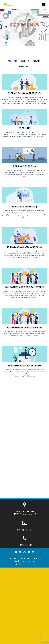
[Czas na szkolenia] (24, 177)
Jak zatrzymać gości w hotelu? (25, 374)
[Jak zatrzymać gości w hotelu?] (24, 362)
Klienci (25, 61)
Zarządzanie (24, 66)
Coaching (25, 128)
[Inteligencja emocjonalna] (24, 300)
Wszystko (12, 61)
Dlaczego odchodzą (25, 250)
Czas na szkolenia (25, 188)
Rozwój (37, 61)
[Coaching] (24, 117)
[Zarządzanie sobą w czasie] (24, 484)
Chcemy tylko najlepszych (25, 93)
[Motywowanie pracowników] (24, 424)
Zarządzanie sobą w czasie (25, 495)
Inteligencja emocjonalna (25, 312)
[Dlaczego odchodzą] (24, 238)
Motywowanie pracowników (24, 436)
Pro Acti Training (29, 611)
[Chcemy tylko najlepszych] (24, 82)
